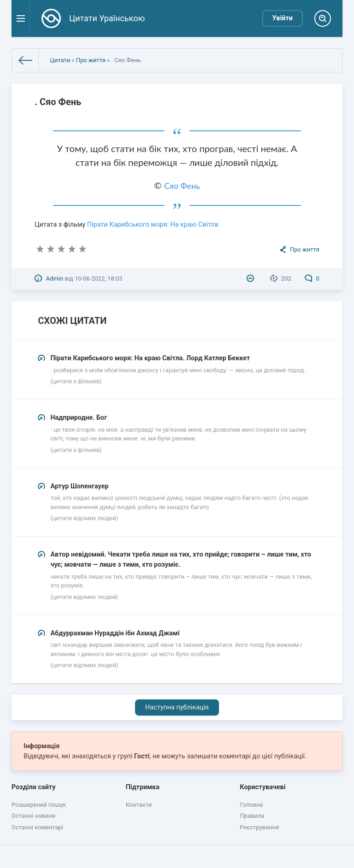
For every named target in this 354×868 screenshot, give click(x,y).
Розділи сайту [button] (34, 787)
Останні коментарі (37, 827)
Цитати (60, 60)
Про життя (91, 60)
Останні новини (33, 816)
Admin (55, 279)
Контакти (139, 805)
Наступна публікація (177, 707)
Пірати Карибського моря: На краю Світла (153, 225)
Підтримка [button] (143, 787)
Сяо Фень (182, 186)
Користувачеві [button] (263, 787)
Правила (252, 816)
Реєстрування (259, 827)
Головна (251, 805)
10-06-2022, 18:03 (98, 279)
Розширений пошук (39, 805)
